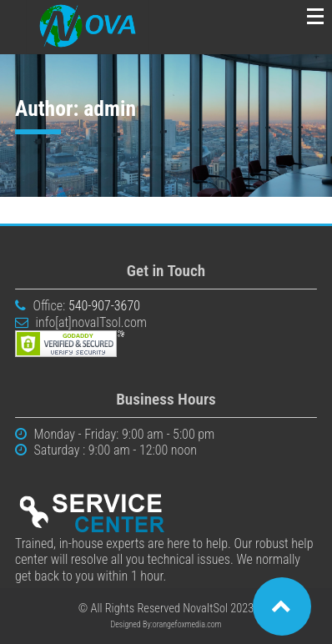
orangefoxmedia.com (187, 624)
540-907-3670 (104, 306)
